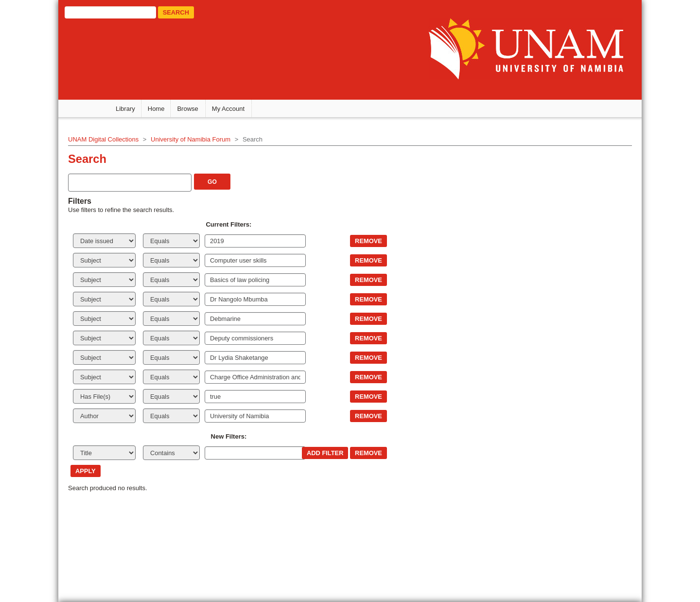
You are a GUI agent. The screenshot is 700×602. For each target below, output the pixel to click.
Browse (187, 109)
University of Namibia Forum (191, 139)
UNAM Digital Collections (103, 139)
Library (125, 109)
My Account (228, 109)
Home (156, 109)
